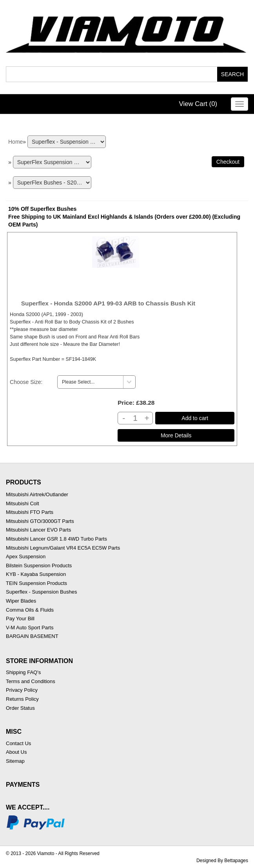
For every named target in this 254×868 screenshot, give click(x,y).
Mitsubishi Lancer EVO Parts (38, 530)
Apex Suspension (26, 556)
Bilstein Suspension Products (39, 566)
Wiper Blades (21, 601)
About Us (16, 752)
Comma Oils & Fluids (30, 610)
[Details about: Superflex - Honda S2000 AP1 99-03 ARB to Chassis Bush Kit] (176, 435)
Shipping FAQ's (23, 672)
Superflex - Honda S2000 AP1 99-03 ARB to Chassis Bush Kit (108, 303)
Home (15, 142)
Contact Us (18, 743)
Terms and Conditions (31, 681)
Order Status (20, 708)
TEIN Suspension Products (36, 583)
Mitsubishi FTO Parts (30, 512)
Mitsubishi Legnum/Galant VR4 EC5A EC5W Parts (63, 548)
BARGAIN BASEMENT (32, 636)
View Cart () (198, 104)
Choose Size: (26, 382)
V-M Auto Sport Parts (30, 628)
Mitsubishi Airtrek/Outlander (37, 494)
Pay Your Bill (20, 619)
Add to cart (195, 418)
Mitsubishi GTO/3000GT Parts (40, 521)
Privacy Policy (22, 690)
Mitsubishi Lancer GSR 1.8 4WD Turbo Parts (56, 539)
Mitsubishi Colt (23, 503)
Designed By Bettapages (222, 861)
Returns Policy (22, 699)
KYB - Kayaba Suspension (36, 574)
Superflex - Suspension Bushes (41, 592)
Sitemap (15, 761)
